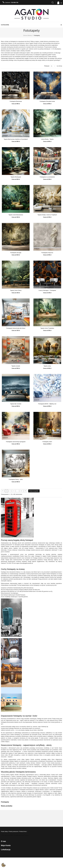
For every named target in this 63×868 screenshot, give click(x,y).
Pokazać (47, 66)
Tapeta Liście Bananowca (16, 215)
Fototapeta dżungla (16, 253)
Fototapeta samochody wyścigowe (16, 442)
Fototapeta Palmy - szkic (16, 479)
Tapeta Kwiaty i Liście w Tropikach (47, 215)
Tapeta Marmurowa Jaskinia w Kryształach (16, 139)
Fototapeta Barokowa (16, 101)
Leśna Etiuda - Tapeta (47, 139)
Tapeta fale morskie (16, 404)
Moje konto (6, 845)
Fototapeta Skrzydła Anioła (47, 101)
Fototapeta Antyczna (47, 253)
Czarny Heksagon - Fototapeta (47, 290)
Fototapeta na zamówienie (47, 177)
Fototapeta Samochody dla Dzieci (16, 328)
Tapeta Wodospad (16, 177)
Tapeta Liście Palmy (16, 290)
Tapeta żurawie (16, 366)
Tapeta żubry (47, 366)
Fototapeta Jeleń (47, 442)
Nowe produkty (7, 806)
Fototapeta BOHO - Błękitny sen (47, 404)
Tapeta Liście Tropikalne (47, 328)
